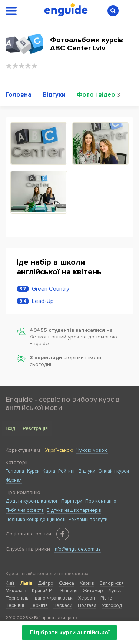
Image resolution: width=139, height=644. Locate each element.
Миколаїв (16, 591)
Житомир (93, 591)
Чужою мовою (92, 450)
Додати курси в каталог (32, 501)
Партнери (72, 501)
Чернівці (15, 605)
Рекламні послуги (88, 520)
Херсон (87, 598)
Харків (87, 583)
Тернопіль (17, 598)
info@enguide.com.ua (77, 549)
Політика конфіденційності (36, 520)
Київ (10, 583)
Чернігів (39, 605)
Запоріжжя (112, 583)
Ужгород (112, 605)
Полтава (87, 605)
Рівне (106, 598)
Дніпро (46, 583)
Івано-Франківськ (53, 598)
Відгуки (87, 471)
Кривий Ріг (43, 591)
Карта (49, 471)
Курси (33, 471)
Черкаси (63, 605)
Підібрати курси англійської (69, 633)
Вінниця (69, 591)
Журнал (14, 480)
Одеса (67, 583)
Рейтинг (67, 471)
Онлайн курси (114, 471)
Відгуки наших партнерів (74, 510)
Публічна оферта (25, 510)
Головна (15, 471)
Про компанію (101, 501)
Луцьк (115, 591)
